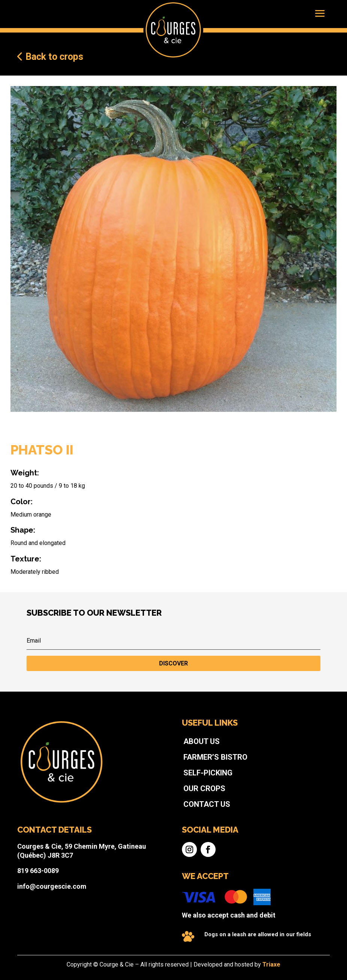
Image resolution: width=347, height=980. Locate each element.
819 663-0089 (98, 853)
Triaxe (228, 966)
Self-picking (193, 798)
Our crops (191, 807)
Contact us (192, 816)
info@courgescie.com (106, 862)
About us (189, 781)
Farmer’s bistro (197, 789)
